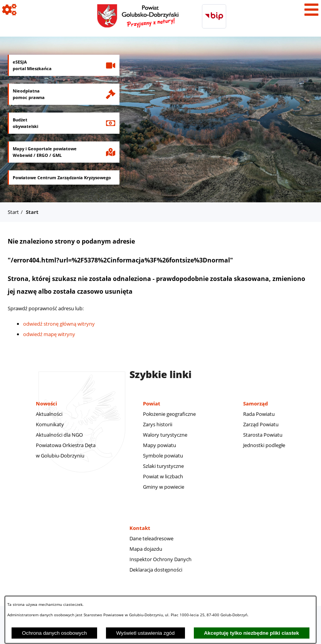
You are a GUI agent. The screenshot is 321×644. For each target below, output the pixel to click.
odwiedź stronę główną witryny (59, 324)
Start (13, 212)
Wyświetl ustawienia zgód (145, 633)
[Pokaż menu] (311, 10)
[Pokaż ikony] (10, 10)
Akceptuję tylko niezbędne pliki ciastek (251, 633)
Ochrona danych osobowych (54, 633)
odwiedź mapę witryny (49, 334)
